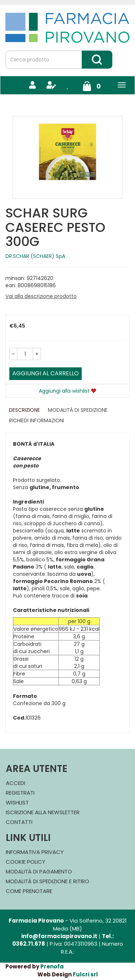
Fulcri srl (85, 974)
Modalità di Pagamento (39, 871)
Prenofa (52, 966)
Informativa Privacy (35, 852)
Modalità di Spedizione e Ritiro (48, 881)
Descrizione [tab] (24, 410)
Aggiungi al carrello (46, 373)
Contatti (19, 822)
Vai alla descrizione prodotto (41, 296)
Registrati (20, 793)
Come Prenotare (29, 891)
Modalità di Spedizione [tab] (78, 410)
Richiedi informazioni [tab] (37, 420)
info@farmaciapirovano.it (59, 936)
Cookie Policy (26, 862)
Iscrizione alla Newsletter (43, 812)
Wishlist (17, 802)
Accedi (15, 783)
